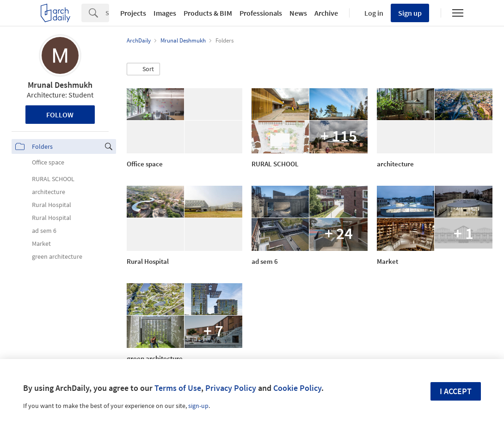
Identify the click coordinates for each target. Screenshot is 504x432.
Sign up (410, 13)
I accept (456, 391)
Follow (60, 115)
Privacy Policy (231, 388)
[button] (143, 69)
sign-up (198, 406)
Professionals (261, 13)
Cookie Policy (297, 388)
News (298, 13)
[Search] (107, 13)
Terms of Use (178, 388)
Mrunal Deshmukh (60, 85)
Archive (326, 13)
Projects (133, 13)
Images (165, 13)
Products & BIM (208, 13)
